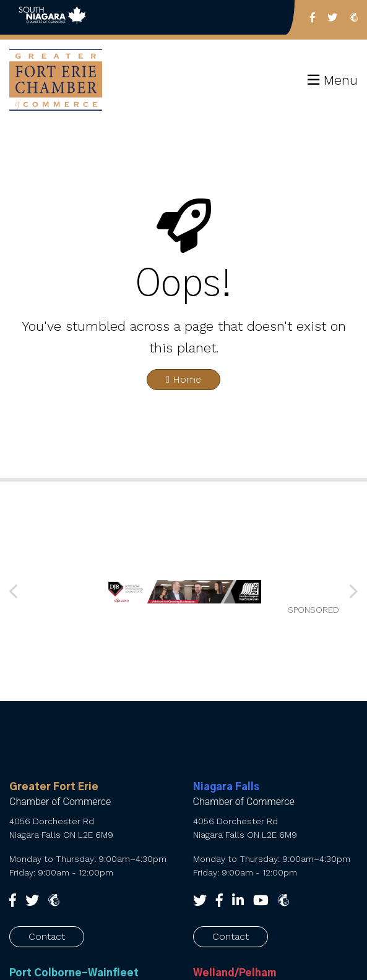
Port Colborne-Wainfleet (74, 973)
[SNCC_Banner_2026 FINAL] (183, 592)
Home (183, 379)
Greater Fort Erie (54, 787)
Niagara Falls (226, 787)
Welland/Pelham (235, 973)
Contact (47, 936)
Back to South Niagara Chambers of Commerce (52, 17)
